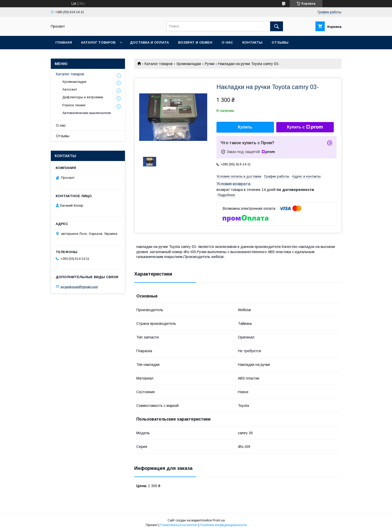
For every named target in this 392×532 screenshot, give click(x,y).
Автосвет (70, 89)
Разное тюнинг (74, 105)
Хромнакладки (189, 64)
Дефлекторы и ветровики (83, 97)
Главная (64, 42)
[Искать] (277, 26)
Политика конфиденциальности (223, 525)
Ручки (210, 64)
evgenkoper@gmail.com (79, 287)
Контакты (252, 42)
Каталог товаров (98, 42)
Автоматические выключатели (87, 113)
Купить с (305, 127)
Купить (245, 127)
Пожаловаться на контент (179, 525)
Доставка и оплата (149, 42)
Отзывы (280, 42)
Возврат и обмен (195, 42)
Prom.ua (219, 520)
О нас (227, 42)
